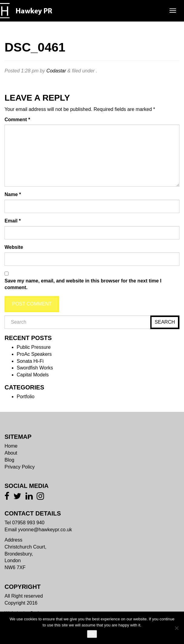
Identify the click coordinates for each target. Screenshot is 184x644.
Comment (17, 120)
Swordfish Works (35, 368)
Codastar (56, 71)
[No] (176, 628)
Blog (9, 460)
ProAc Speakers (34, 354)
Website (14, 247)
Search (165, 322)
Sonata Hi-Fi (30, 361)
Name (13, 194)
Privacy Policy (20, 467)
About (11, 453)
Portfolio (26, 397)
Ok (92, 634)
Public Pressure (34, 347)
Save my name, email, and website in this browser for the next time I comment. (83, 284)
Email (13, 221)
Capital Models (33, 375)
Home (11, 446)
